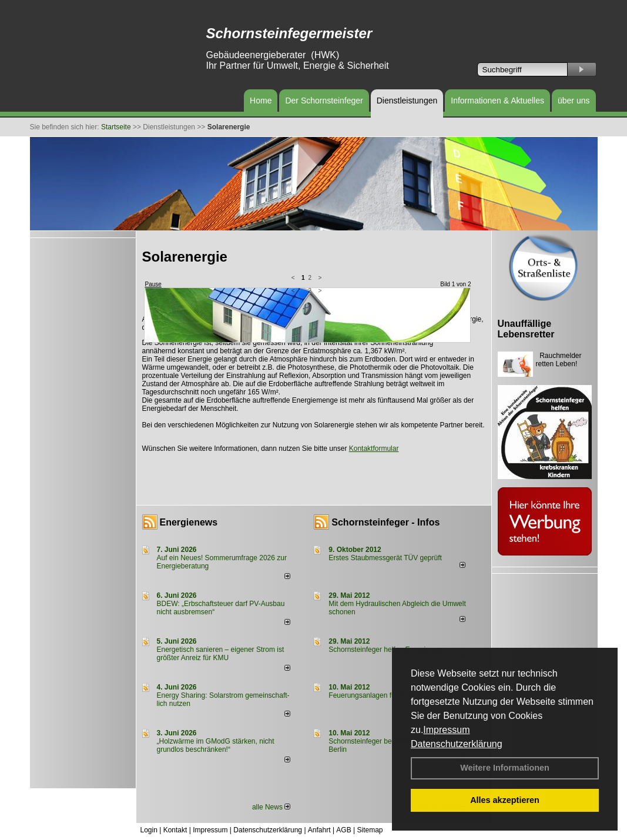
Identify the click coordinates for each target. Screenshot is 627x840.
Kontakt (175, 830)
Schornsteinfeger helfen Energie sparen (390, 650)
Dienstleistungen (407, 101)
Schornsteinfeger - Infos (385, 522)
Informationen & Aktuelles (497, 101)
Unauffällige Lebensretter (526, 329)
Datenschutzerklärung (457, 744)
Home (261, 101)
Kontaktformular (374, 449)
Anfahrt (319, 830)
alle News (271, 807)
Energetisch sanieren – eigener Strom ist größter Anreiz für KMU (221, 654)
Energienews (189, 522)
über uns (574, 101)
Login (149, 830)
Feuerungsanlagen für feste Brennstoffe (390, 695)
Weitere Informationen (505, 768)
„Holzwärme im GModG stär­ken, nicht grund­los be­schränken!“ (216, 745)
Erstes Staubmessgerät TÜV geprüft (385, 558)
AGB (343, 830)
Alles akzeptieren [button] (505, 800)
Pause (153, 284)
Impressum (446, 730)
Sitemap (370, 830)
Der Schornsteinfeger (324, 101)
